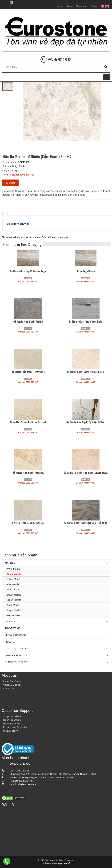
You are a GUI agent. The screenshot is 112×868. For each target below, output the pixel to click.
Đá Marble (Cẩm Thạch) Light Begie (28, 372)
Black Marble (13, 605)
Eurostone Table (16, 662)
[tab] (5, 214)
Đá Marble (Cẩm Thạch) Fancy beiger (28, 523)
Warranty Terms (11, 724)
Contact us (8, 688)
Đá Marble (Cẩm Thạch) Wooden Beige (28, 271)
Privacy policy (10, 731)
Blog (69, 6)
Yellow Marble (14, 579)
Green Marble (14, 600)
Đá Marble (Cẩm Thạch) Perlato (28, 321)
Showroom (81, 6)
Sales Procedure (11, 720)
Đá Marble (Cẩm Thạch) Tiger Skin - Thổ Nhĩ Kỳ (86, 523)
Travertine (12, 628)
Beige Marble (14, 574)
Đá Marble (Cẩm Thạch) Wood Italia (86, 321)
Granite (10, 621)
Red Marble (13, 589)
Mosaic (10, 642)
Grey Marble (13, 615)
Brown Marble (14, 595)
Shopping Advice (11, 716)
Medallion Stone (16, 635)
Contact (94, 6)
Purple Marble (14, 610)
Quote (10, 183)
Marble (10, 563)
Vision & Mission (11, 685)
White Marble (13, 569)
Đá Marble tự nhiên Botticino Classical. (28, 422)
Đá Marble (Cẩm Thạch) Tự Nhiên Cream (86, 372)
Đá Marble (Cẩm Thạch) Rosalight (28, 472)
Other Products (16, 655)
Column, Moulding (17, 648)
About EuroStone (11, 681)
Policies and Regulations (15, 727)
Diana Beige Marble (86, 271)
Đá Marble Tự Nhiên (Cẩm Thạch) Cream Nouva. (86, 472)
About (60, 6)
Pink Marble (13, 584)
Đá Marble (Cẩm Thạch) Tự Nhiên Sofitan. (86, 422)
